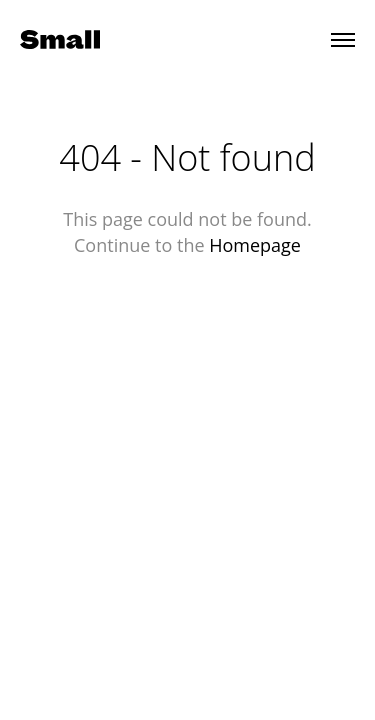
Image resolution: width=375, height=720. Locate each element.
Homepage (255, 245)
